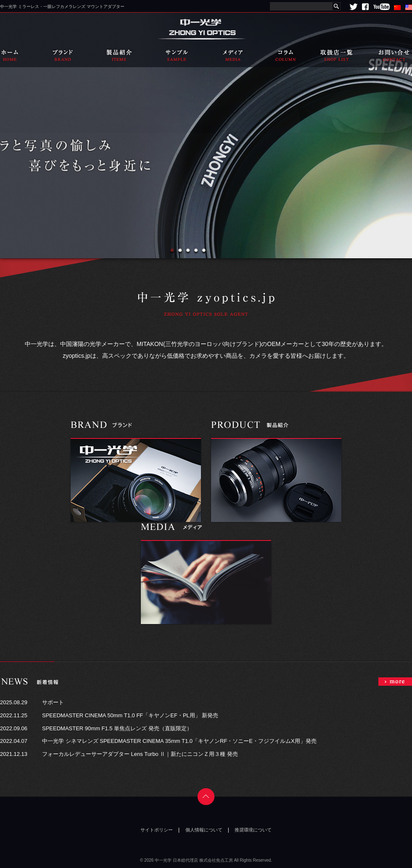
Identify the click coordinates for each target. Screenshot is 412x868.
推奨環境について (253, 830)
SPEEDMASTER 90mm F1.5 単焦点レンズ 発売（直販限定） (117, 728)
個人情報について (204, 830)
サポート (53, 702)
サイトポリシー (157, 830)
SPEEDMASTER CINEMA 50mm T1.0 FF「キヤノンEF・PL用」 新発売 (130, 715)
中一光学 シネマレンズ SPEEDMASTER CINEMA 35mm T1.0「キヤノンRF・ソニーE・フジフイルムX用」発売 (179, 741)
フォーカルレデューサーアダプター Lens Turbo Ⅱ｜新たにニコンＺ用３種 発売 (140, 754)
